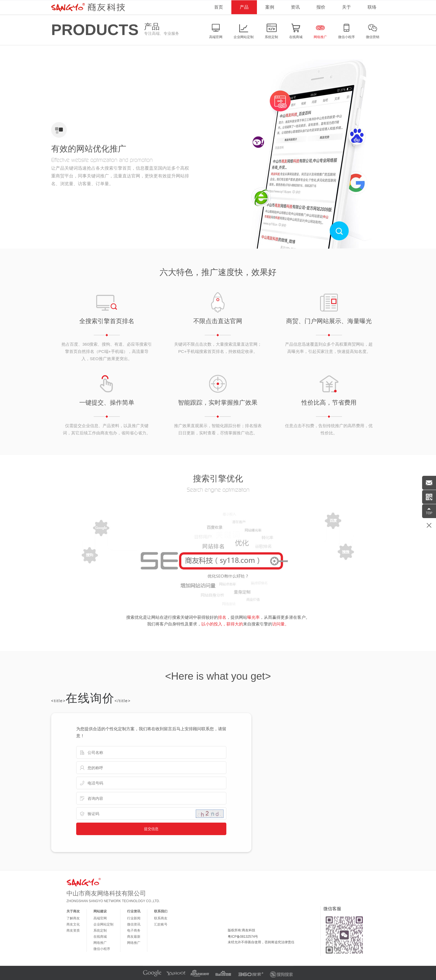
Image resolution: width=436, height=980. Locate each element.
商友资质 (73, 930)
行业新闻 (134, 918)
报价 (321, 7)
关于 (346, 7)
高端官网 (100, 918)
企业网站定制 (103, 924)
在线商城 (100, 937)
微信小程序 (102, 949)
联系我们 (161, 911)
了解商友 (73, 918)
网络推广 (100, 943)
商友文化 (73, 924)
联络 (372, 7)
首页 (219, 7)
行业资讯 (134, 911)
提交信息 (151, 829)
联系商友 (161, 918)
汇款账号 (161, 924)
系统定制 (100, 930)
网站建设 (100, 911)
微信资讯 (134, 924)
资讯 (295, 7)
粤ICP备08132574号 (243, 937)
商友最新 (134, 937)
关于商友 (73, 911)
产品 (244, 7)
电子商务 (134, 930)
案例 (270, 7)
